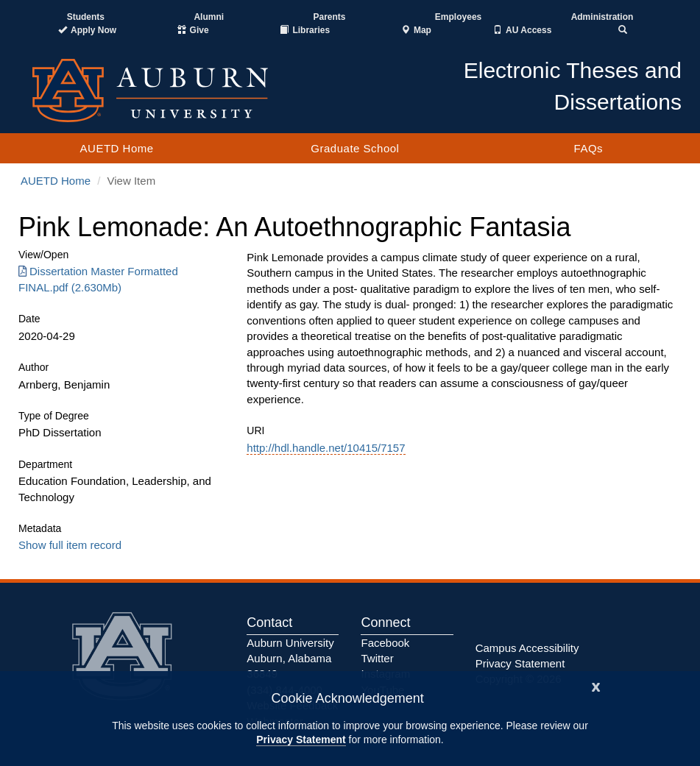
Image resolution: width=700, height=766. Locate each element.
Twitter (377, 658)
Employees (458, 17)
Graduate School (355, 148)
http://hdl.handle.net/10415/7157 (326, 448)
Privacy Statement (301, 740)
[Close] (596, 685)
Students (86, 17)
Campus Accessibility (527, 648)
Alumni (209, 17)
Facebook (385, 643)
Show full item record (70, 545)
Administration (602, 17)
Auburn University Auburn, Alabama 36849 (290, 659)
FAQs (589, 148)
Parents (329, 17)
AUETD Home (117, 148)
